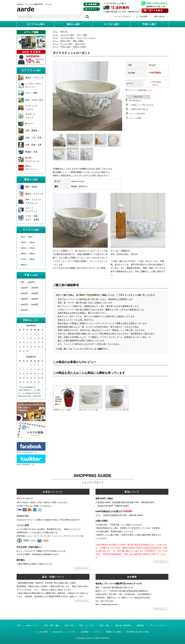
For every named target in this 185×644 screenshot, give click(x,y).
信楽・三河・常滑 (33, 138)
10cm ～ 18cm (28, 242)
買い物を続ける (135, 100)
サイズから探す (66, 44)
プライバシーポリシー (159, 625)
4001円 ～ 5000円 (29, 304)
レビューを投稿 (135, 118)
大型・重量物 (31, 131)
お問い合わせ (159, 17)
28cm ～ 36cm (28, 253)
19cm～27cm (80, 44)
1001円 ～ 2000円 (29, 288)
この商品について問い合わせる (141, 105)
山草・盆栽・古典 (33, 145)
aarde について (32, 625)
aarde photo (58, 632)
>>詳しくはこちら (82, 568)
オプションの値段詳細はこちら (140, 90)
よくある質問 (142, 17)
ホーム (55, 32)
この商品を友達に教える (139, 109)
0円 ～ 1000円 (28, 282)
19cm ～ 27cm (28, 248)
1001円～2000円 (80, 47)
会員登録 (85, 632)
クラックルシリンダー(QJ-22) (117, 410)
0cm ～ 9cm (27, 237)
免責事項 (140, 625)
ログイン (97, 632)
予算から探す (66, 47)
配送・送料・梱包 (52, 625)
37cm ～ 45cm (28, 259)
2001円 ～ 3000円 (29, 293)
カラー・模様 (31, 93)
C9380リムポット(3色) (62, 410)
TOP (19, 625)
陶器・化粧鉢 (31, 187)
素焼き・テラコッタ (34, 78)
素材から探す (66, 41)
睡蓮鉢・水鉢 (31, 152)
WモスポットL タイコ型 (89, 410)
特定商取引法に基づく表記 (138, 632)
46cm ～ (25, 265)
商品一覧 (64, 32)
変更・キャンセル (87, 625)
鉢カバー (29, 123)
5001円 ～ (26, 310)
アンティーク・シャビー (86, 38)
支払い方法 (69, 625)
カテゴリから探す (67, 35)
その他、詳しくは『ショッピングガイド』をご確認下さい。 (83, 349)
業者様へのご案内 (113, 632)
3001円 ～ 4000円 (29, 299)
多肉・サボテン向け (34, 100)
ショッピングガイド (122, 17)
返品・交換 (104, 625)
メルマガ (72, 632)
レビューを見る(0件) (137, 114)
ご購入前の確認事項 (123, 625)
